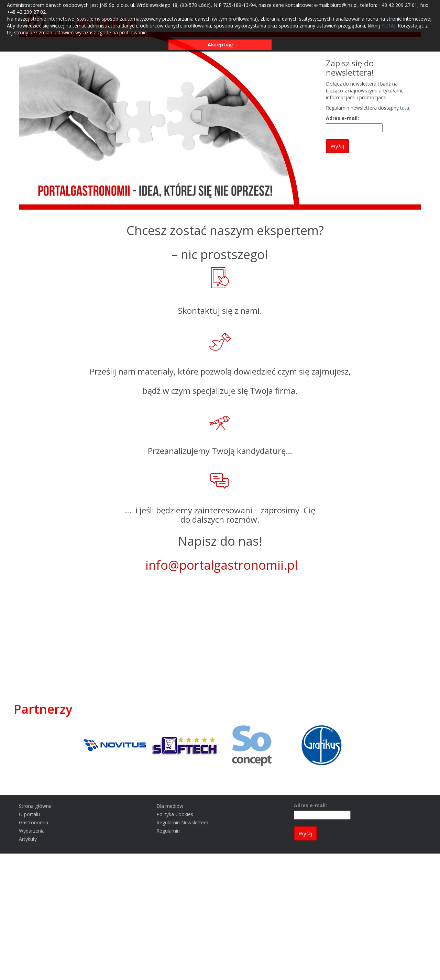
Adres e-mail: (342, 118)
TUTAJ (388, 26)
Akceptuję (220, 44)
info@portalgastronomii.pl (222, 565)
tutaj (405, 108)
